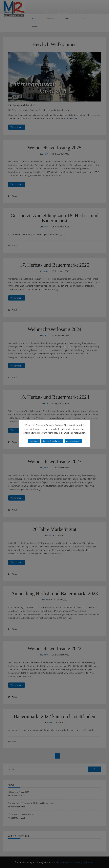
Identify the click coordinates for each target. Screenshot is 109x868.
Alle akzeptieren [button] (73, 441)
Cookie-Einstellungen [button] (52, 441)
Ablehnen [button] (34, 441)
